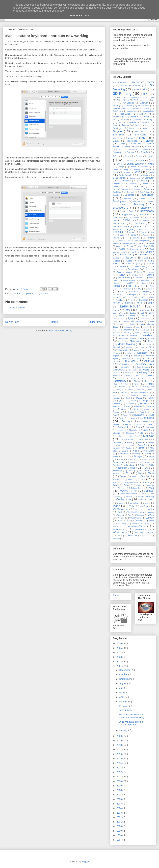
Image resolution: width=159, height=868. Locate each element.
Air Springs (129, 103)
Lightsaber (145, 319)
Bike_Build (119, 135)
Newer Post (12, 322)
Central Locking (135, 164)
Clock (148, 170)
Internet (116, 297)
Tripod (127, 485)
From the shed (138, 249)
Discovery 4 (147, 208)
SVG (132, 462)
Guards (120, 272)
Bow (127, 147)
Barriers (134, 122)
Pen (134, 378)
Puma (146, 395)
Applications (133, 111)
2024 (119, 652)
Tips (129, 473)
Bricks (148, 147)
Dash (147, 189)
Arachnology (149, 111)
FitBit (116, 243)
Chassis (133, 167)
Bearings (118, 128)
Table (151, 465)
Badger (150, 120)
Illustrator (18, 293)
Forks (129, 246)
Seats (127, 424)
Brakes (137, 147)
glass (139, 264)
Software (117, 442)
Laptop (117, 310)
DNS (122, 211)
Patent (151, 375)
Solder (130, 442)
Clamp (126, 170)
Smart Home (128, 439)
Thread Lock (144, 471)
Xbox (121, 536)
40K (145, 94)
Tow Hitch (118, 479)
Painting (143, 372)
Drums (147, 217)
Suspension (119, 462)
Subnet (133, 459)
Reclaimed (131, 404)
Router (126, 415)
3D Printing (123, 94)
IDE (140, 289)
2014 (119, 763)
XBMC (151, 533)
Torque (123, 476)
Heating (140, 278)
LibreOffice (118, 319)
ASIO (116, 120)
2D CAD (137, 82)
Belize (133, 128)
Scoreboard (144, 421)
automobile (138, 120)
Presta (131, 390)
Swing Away (144, 462)
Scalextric (148, 418)
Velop (122, 503)
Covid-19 (118, 186)
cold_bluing (144, 175)
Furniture (149, 252)
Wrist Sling (139, 533)
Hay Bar (135, 275)
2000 (119, 826)
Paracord (117, 375)
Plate (115, 384)
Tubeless (150, 485)
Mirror (151, 341)
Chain (151, 164)
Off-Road (149, 361)
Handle (140, 272)
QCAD (140, 398)
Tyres (151, 488)
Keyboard (28, 293)
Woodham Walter (138, 526)
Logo (142, 324)
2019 (119, 740)
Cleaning (137, 170)
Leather (134, 313)
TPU (130, 479)
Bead (147, 125)
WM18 (117, 526)
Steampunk (123, 454)
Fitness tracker (130, 243)
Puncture (117, 398)
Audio (125, 120)
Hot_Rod (132, 286)
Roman (132, 412)
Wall (120, 512)
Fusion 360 (127, 255)
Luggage (127, 327)
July (122, 688)
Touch (134, 476)
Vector (151, 500)
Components (119, 178)
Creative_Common (121, 189)
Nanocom (143, 353)
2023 (119, 657)
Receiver (117, 404)
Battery (126, 125)
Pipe (147, 381)
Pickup (137, 381)
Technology (118, 471)
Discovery (140, 204)
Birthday (117, 141)
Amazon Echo (119, 108)
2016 (119, 754)
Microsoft (123, 338)
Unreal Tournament (128, 494)
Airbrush (145, 103)
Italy (152, 297)
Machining (129, 330)
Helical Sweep (129, 281)
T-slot (142, 465)
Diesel (123, 204)
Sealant (116, 424)
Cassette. (130, 161)
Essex (144, 232)
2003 (119, 813)
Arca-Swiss (126, 114)
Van (141, 500)
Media (147, 333)
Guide (130, 272)
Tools (151, 473)
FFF (127, 238)
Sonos (140, 442)
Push (129, 398)
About (116, 595)
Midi (133, 338)
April (122, 697)
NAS (127, 356)
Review (122, 409)
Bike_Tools (118, 138)
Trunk (139, 485)
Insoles (146, 294)
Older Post (96, 322)
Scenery (127, 421)
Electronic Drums (121, 226)
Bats (115, 125)
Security (139, 424)
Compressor (135, 178)
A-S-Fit (116, 97)
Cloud (116, 172)
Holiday (130, 283)
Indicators (118, 294)
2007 (119, 795)
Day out (131, 192)
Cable (127, 156)
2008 (119, 790)
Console (144, 181)
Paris (129, 375)
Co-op (151, 172)
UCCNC (125, 491)
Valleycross (125, 499)
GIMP (129, 264)
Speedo (150, 442)
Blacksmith (133, 141)
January (124, 730)
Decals (116, 195)
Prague (120, 390)
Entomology (144, 229)
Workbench (141, 529)
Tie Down (117, 473)
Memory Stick (119, 336)
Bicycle (118, 131)
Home (54, 322)
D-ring (137, 189)
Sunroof (146, 459)
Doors (132, 211)
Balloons (122, 122)
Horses (117, 286)
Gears (130, 261)
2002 (119, 817)
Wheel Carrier (135, 518)
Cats (142, 160)
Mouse (137, 350)
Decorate (130, 195)
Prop (116, 395)
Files (120, 241)
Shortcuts (133, 430)
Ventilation (135, 503)
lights (131, 318)
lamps (151, 303)
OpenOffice (134, 370)
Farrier (133, 235)
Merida (134, 336)
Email (147, 226)
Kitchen (117, 303)
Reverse (150, 406)
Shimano (150, 427)
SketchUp (131, 433)
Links (115, 321)
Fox (138, 246)
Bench (145, 128)
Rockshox (118, 412)
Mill (141, 338)
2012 (119, 772)
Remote (117, 406)
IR (137, 297)
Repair (127, 406)
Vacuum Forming (146, 497)
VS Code (145, 506)
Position (122, 387)
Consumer (118, 184)
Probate (124, 392)
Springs (117, 448)
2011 (119, 777)
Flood (151, 243)
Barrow (147, 122)
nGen (138, 359)
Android (146, 108)
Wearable (141, 515)
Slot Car (148, 436)
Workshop (120, 532)
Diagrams (150, 201)
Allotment (128, 106)
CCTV (120, 164)
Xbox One (133, 536)
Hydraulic (128, 289)
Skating (117, 433)
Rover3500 (139, 415)
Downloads (147, 211)
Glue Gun (150, 264)
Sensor (150, 424)
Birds (143, 138)
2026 (119, 643)
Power (134, 387)
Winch (151, 521)
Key (132, 300)
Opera (146, 370)
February (124, 706)
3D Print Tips (141, 89)
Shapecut (123, 427)
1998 (119, 835)
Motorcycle (123, 350)
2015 (119, 759)
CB (152, 161)
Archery (144, 114)
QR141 (122, 401)
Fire (129, 241)
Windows (122, 523)
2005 (119, 804)
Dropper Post (127, 215)
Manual (116, 333)
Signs (146, 430)
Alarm (116, 106)
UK (136, 491)
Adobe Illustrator (139, 97)
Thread (131, 471)
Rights (147, 409)
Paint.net (129, 373)
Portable (150, 384)
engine (130, 229)
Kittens (129, 303)
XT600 (147, 536)
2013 (119, 768)
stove (151, 456)
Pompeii (137, 384)
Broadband (118, 149)
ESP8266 (118, 232)
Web (152, 515)
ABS (126, 97)
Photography (120, 381)
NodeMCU (131, 361)
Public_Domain (131, 395)
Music (147, 350)
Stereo (116, 456)
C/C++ (116, 156)
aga (152, 97)
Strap (121, 459)
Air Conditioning (141, 100)
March (123, 702)
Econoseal (145, 220)
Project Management (141, 392)
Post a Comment (17, 308)
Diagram (137, 201)
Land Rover (131, 306)
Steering (137, 454)
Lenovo (121, 316)
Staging (125, 451)
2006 (119, 799)
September (125, 679)
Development (120, 201)
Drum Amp (144, 215)
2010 (119, 781)
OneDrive (126, 367)
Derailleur (128, 198)
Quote (134, 401)
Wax (130, 515)
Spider (120, 445)
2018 (119, 745)
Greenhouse (134, 269)
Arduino (134, 117)
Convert (146, 184)
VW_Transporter (121, 509)
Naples (116, 356)
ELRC (137, 226)
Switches (117, 465)
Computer (149, 178)
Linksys (125, 321)
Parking (139, 375)
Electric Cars (120, 223)
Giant (141, 261)
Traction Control (132, 482)
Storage (138, 456)
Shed (139, 427)
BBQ (137, 125)
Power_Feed (148, 387)
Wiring (147, 523)
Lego (151, 313)
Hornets (145, 283)
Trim (116, 485)
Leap (124, 313)
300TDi (150, 82)
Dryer (116, 220)
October (124, 674)
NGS (147, 359)
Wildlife (140, 521)
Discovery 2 (122, 208)
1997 (119, 840)
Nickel (116, 361)
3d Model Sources (132, 86)
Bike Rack (141, 132)
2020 (119, 736)
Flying (120, 246)
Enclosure (118, 229)
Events (121, 235)
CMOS (128, 172)
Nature (138, 356)
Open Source (143, 367)
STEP (147, 454)
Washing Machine (135, 512)
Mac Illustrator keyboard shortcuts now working (132, 716)
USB (143, 494)
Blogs (123, 144)
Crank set (139, 186)
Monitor (129, 347)
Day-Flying (145, 192)
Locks (119, 324)
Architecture (119, 117)
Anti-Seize (118, 111)
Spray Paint (144, 445)
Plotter (126, 384)
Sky (152, 433)
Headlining (149, 275)
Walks (151, 509)
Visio (132, 506)
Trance (146, 482)
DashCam (118, 192)
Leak (115, 313)
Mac (37, 293)
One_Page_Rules (145, 364)
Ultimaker (149, 491)
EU (152, 232)
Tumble (122, 488)
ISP (144, 297)
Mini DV (122, 341)
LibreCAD (145, 316)
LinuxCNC (137, 321)
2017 (119, 749)
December (125, 670)
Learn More (75, 15)
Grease (123, 266)
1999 (119, 831)
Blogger (85, 861)
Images (147, 292)
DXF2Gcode (129, 220)
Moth (151, 347)
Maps (127, 333)
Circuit (116, 170)
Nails (129, 353)
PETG (146, 378)
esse (133, 232)
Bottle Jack (137, 144)
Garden (130, 258)
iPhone (128, 297)
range (146, 401)
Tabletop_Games (127, 468)
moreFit (141, 347)
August (123, 683)
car (151, 156)
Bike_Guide (141, 135)
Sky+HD (133, 436)
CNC (138, 172)
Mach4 (116, 330)
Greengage (118, 269)
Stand (136, 451)
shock (121, 430)
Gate (146, 258)
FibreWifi (137, 238)
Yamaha (117, 539)
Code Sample (126, 175)
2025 (119, 648)
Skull (143, 433)
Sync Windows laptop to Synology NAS (131, 723)
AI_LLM (127, 100)
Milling (151, 338)
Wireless (136, 523)
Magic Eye (145, 330)
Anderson (134, 108)
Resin (138, 406)
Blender (150, 141)
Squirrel (130, 448)
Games (145, 255)
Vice (147, 503)
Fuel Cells (135, 252)
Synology (130, 465)
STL (127, 456)
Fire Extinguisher (143, 241)
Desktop (144, 198)
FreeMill (122, 249)
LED (143, 313)
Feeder (146, 235)
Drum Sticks (134, 217)
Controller (132, 184)
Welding (121, 518)
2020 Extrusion (120, 82)
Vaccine (129, 497)
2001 (119, 822)
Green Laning (141, 266)
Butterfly (145, 152)
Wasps (151, 512)
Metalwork (148, 335)
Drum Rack (119, 217)
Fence (116, 238)
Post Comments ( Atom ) (60, 330)
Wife (120, 521)
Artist (147, 117)
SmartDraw (144, 439)
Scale (133, 418)
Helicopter (145, 281)
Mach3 (147, 327)
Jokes (121, 300)
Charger (121, 167)
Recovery (145, 404)
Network (127, 359)
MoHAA (117, 347)
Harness (150, 272)
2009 (119, 786)
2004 (119, 808)
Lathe (128, 310)
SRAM (141, 448)
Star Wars (149, 451)
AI (118, 100)
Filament (150, 238)
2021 (119, 666)
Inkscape (132, 294)
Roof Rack (145, 412)
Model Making (127, 344)
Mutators (117, 353)
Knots (140, 303)
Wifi (129, 521)
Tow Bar (146, 476)
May (122, 693)
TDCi (146, 468)
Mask (137, 333)
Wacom (44, 293)
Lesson (132, 316)
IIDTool (123, 292)
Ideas (151, 289)
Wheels (150, 518)
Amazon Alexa (144, 106)
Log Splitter (131, 324)
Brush (146, 149)
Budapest (117, 152)
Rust (152, 415)
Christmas (146, 167)
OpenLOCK (119, 370)
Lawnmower (144, 310)
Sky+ (121, 436)
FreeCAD (149, 246)
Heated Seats (124, 278)
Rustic (122, 418)
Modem (147, 344)
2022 (119, 662)
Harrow (122, 275)
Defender (148, 195)
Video (117, 506)
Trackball (117, 482)
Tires (141, 473)
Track (142, 479)
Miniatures (136, 341)
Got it (88, 15)
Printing (142, 390)
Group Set (149, 269)
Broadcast (133, 149)
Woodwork (119, 529)
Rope (116, 415)
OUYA (116, 373)
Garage (117, 258)
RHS (136, 409)
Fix (142, 243)
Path (122, 378)
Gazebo (117, 261)
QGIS (151, 398)
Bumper (131, 152)
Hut (143, 286)
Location (150, 321)
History (116, 283)
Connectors (126, 181)
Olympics (125, 364)
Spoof (131, 445)
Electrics (140, 223)
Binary (131, 138)
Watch (120, 515)
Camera (139, 156)
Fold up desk (125, 710)
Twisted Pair (137, 488)
